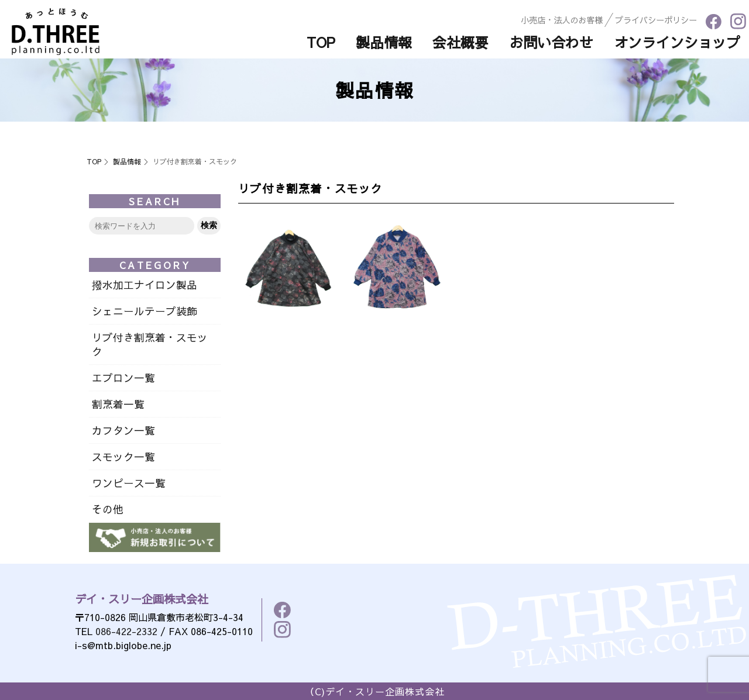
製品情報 (127, 161)
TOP (94, 161)
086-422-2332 (126, 631)
